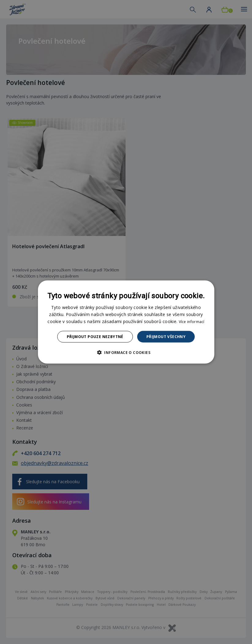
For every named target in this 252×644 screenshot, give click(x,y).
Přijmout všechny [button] (166, 337)
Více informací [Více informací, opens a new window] (192, 321)
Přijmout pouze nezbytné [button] (95, 337)
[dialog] (126, 322)
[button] (126, 352)
